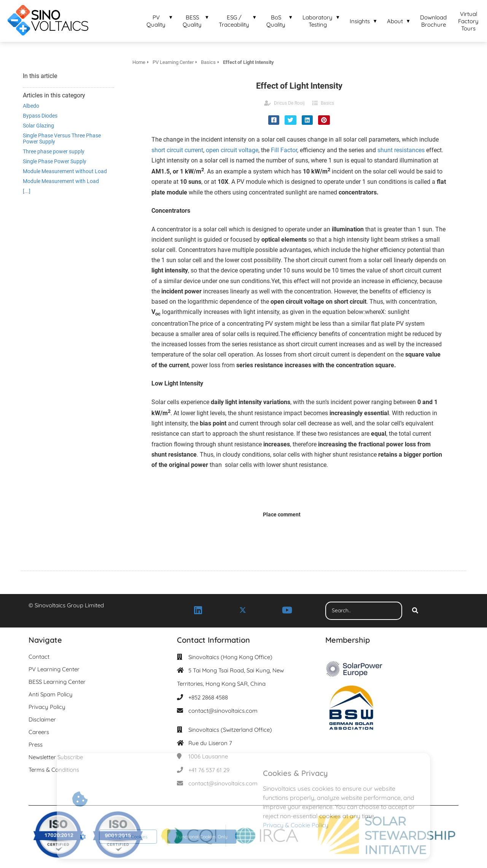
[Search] (415, 611)
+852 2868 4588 (208, 697)
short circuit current (177, 150)
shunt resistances (401, 150)
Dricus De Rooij (289, 103)
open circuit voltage (232, 150)
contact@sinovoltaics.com (223, 711)
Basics (327, 103)
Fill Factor (284, 150)
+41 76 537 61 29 (209, 770)
